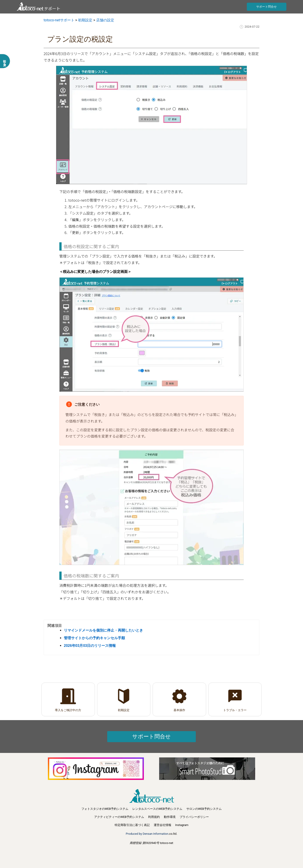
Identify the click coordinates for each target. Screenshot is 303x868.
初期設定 (124, 710)
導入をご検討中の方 (68, 710)
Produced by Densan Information (147, 834)
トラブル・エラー (235, 710)
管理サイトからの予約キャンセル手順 (94, 638)
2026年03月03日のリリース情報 (90, 646)
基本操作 (179, 710)
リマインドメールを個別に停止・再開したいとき (103, 630)
